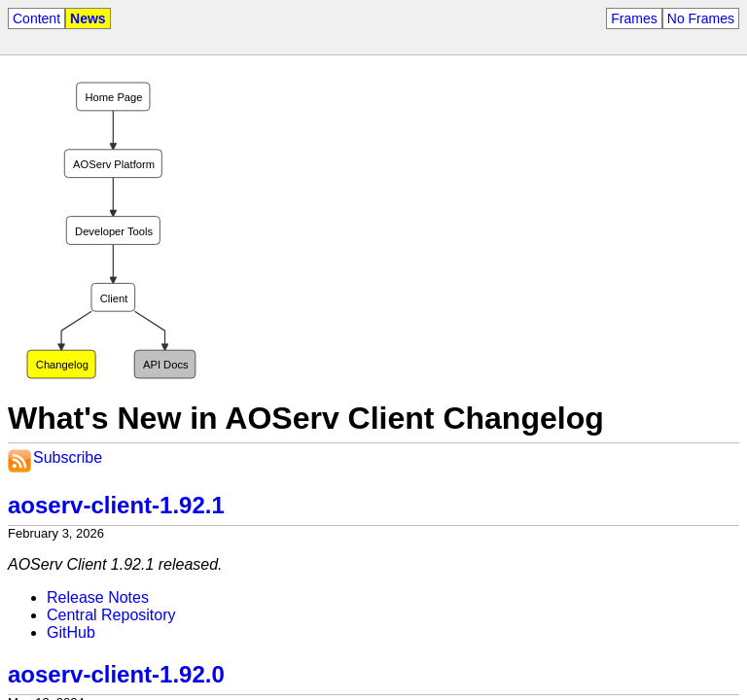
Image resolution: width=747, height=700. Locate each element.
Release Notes (98, 597)
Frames (634, 18)
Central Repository (111, 615)
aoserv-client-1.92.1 (116, 505)
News (88, 18)
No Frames (701, 18)
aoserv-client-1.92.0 (116, 674)
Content (36, 18)
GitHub (71, 632)
